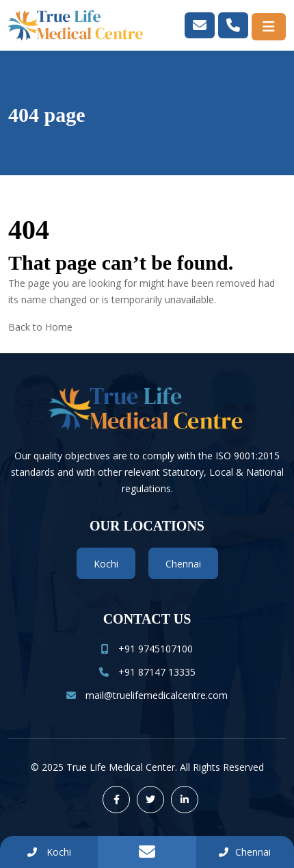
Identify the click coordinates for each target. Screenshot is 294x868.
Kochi (106, 564)
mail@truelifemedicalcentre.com (147, 695)
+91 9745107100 (147, 649)
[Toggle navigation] (269, 27)
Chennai (183, 564)
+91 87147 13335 (147, 672)
